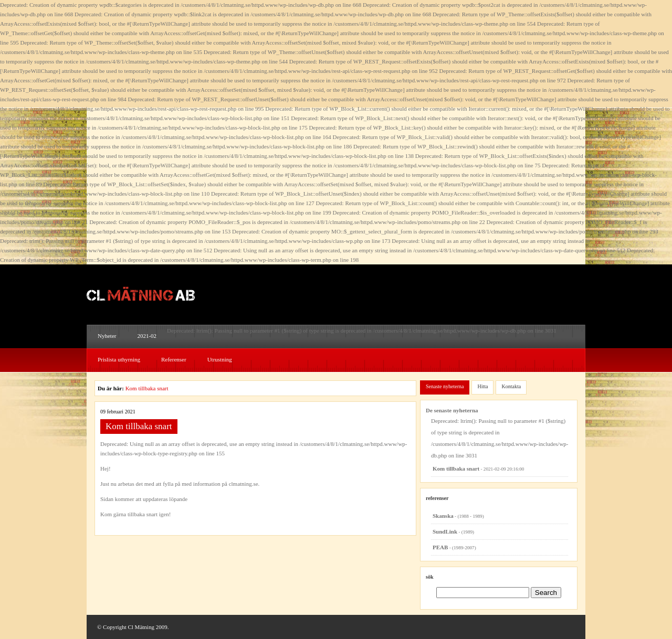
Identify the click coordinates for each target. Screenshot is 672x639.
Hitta (482, 386)
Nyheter (107, 336)
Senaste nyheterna (445, 386)
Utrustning (220, 359)
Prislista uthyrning (119, 359)
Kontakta (511, 386)
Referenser (174, 359)
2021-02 (147, 336)
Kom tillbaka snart (147, 388)
